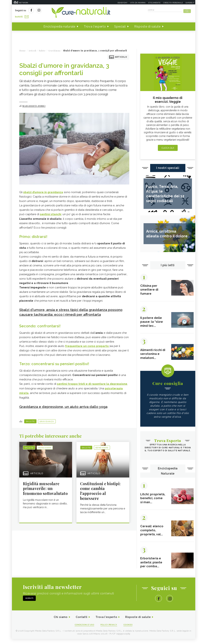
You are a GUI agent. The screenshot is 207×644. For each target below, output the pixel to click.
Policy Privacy (109, 630)
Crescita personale (173, 3)
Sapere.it (190, 3)
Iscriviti (56, 11)
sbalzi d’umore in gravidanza (43, 191)
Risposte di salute (147, 25)
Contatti (80, 622)
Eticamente (154, 3)
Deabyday (122, 3)
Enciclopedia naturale (59, 25)
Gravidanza (47, 419)
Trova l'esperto (95, 25)
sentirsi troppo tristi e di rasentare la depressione (92, 382)
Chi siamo (58, 622)
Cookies (130, 630)
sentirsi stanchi (51, 213)
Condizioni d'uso (83, 630)
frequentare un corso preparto (87, 345)
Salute (30, 419)
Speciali (120, 25)
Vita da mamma (138, 3)
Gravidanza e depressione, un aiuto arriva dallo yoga (66, 405)
